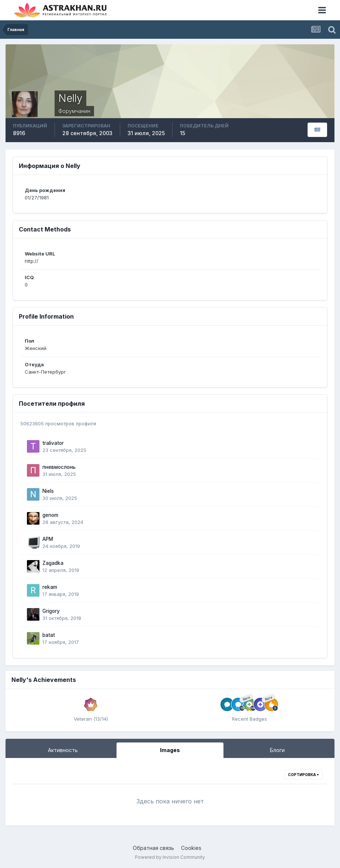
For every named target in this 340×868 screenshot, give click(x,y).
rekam (50, 587)
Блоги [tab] (277, 750)
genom (50, 515)
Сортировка (303, 775)
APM (48, 539)
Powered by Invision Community (170, 857)
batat (49, 635)
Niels (48, 491)
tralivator (53, 443)
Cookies (191, 848)
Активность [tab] (63, 750)
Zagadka (53, 563)
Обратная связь (153, 848)
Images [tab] (170, 750)
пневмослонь (59, 467)
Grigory (51, 611)
